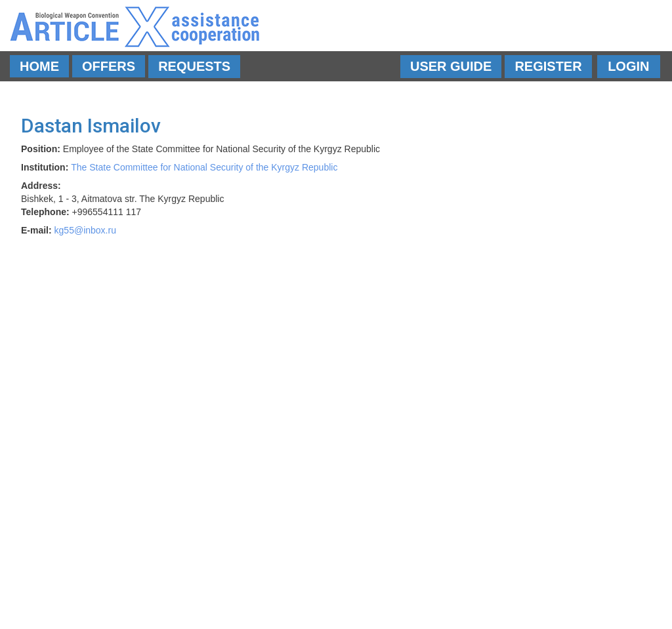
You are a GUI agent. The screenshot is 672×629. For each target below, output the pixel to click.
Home (39, 66)
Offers (109, 66)
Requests (194, 66)
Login (628, 66)
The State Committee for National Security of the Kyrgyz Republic (204, 167)
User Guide (451, 66)
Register (548, 66)
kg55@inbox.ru (85, 230)
